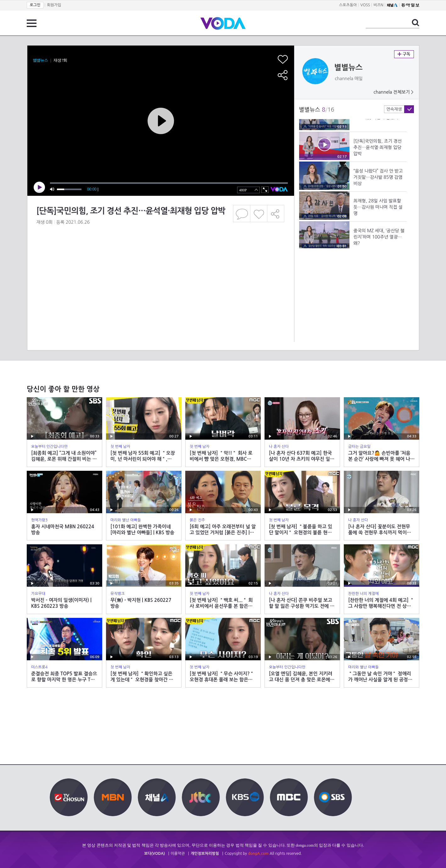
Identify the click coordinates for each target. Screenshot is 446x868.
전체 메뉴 (32, 23)
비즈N (379, 5)
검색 (415, 23)
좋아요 (259, 214)
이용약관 (178, 854)
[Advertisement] (160, 259)
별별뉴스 (348, 68)
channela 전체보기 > (394, 92)
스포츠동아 (348, 5)
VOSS (365, 5)
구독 (404, 54)
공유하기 (276, 214)
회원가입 (54, 5)
